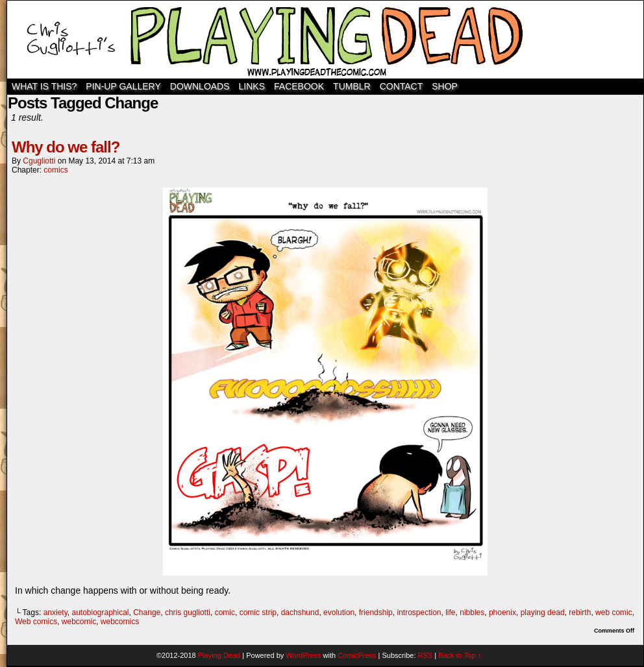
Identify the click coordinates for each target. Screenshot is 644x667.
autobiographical (100, 612)
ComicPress (357, 655)
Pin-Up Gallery (123, 86)
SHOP (445, 86)
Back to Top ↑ (460, 655)
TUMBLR (352, 86)
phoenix (502, 612)
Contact (402, 86)
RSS (426, 655)
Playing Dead (325, 40)
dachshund (300, 612)
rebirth (580, 612)
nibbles (472, 612)
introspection (419, 612)
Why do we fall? (66, 147)
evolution (339, 612)
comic (225, 612)
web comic (614, 612)
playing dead (543, 612)
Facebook (299, 86)
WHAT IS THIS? (44, 86)
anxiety (56, 612)
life (450, 612)
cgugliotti (39, 161)
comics (56, 170)
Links (252, 86)
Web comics (36, 622)
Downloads (200, 86)
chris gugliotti (188, 612)
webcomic (79, 622)
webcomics (120, 622)
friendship (376, 612)
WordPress (303, 655)
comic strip (258, 612)
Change (147, 612)
